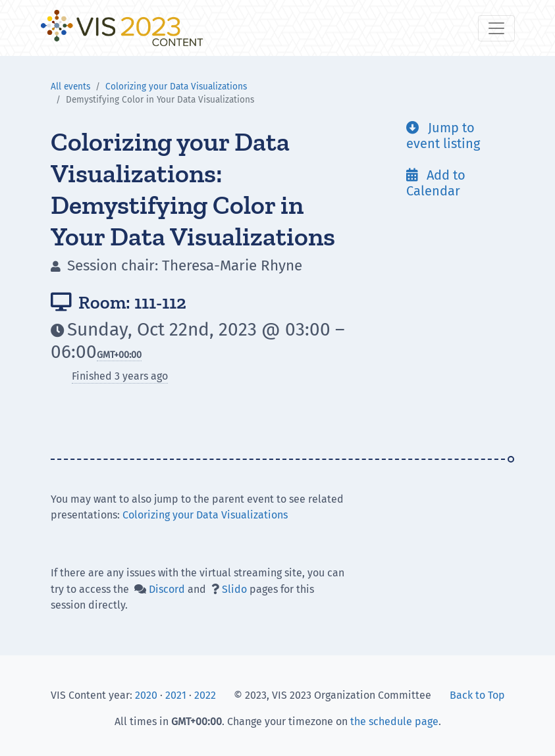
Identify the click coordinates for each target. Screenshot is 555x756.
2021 (176, 695)
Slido (234, 589)
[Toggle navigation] (496, 28)
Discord (167, 589)
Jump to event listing (443, 136)
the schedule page (394, 721)
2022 (205, 695)
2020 (146, 695)
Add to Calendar (436, 183)
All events (70, 87)
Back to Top (477, 695)
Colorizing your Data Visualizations (176, 87)
